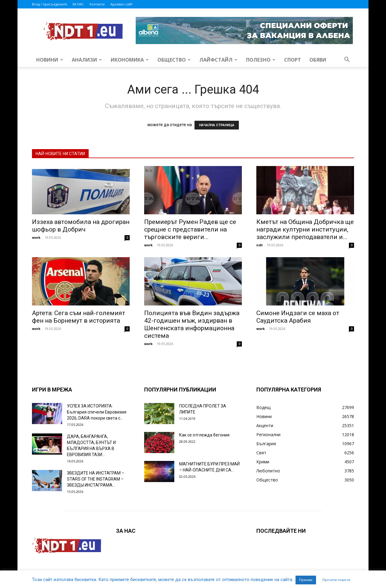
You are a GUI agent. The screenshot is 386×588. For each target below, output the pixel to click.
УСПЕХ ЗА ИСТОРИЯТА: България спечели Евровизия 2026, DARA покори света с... (97, 412)
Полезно (261, 60)
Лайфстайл (218, 60)
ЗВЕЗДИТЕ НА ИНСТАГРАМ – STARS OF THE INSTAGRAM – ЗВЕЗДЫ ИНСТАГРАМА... (96, 479)
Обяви (318, 60)
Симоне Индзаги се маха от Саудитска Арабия (298, 317)
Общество (174, 60)
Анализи (87, 60)
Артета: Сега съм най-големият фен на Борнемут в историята (79, 317)
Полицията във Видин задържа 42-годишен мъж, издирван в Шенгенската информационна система (192, 324)
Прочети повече (336, 580)
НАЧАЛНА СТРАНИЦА (217, 125)
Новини (50, 60)
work (36, 237)
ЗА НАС (78, 4)
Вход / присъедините (50, 4)
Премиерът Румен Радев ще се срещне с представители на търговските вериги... (190, 229)
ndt (259, 245)
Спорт (293, 60)
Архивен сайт (122, 4)
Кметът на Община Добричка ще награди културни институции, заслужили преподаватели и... (305, 229)
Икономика (130, 60)
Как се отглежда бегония (204, 435)
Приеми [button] (306, 580)
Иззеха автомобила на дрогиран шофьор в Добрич (81, 226)
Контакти (97, 4)
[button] (347, 60)
